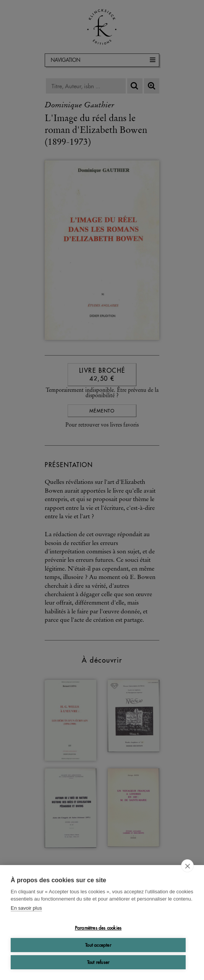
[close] (187, 866)
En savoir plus (26, 908)
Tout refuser (98, 962)
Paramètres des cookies (98, 928)
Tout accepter (98, 945)
